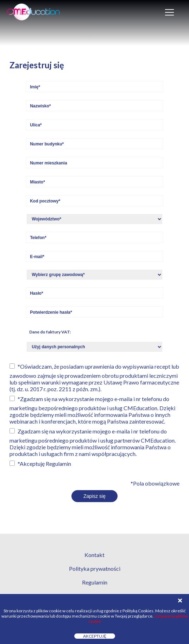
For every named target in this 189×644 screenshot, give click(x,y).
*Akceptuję (44, 464)
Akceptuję (95, 636)
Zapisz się (94, 496)
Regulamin (58, 464)
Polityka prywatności (95, 568)
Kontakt (94, 555)
